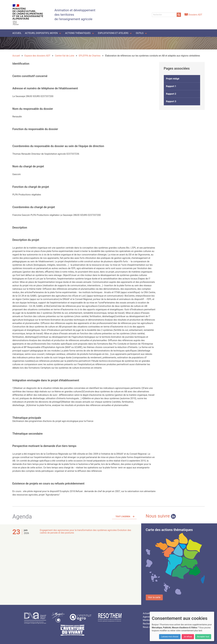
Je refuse (188, 637)
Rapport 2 (171, 94)
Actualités (148, 613)
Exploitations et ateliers (113, 33)
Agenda (147, 617)
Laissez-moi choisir (170, 637)
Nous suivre (161, 516)
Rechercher (148, 624)
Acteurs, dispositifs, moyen (41, 33)
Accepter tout (203, 637)
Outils (140, 33)
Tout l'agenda (123, 517)
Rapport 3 (171, 101)
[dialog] (182, 626)
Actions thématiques (78, 33)
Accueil (17, 33)
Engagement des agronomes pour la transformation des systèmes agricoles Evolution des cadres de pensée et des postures (86, 531)
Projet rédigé (173, 79)
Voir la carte (154, 597)
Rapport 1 (171, 86)
